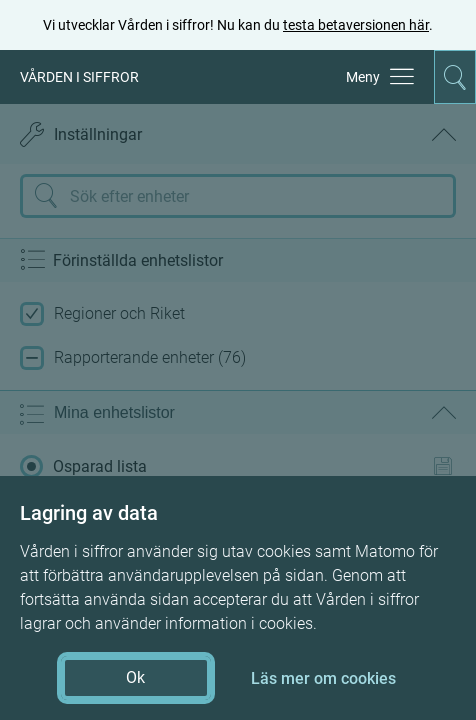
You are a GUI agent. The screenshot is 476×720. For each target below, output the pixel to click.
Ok (135, 677)
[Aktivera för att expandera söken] (455, 77)
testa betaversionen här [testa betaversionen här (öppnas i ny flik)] (356, 25)
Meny (363, 77)
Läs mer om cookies (323, 678)
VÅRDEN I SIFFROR (79, 77)
